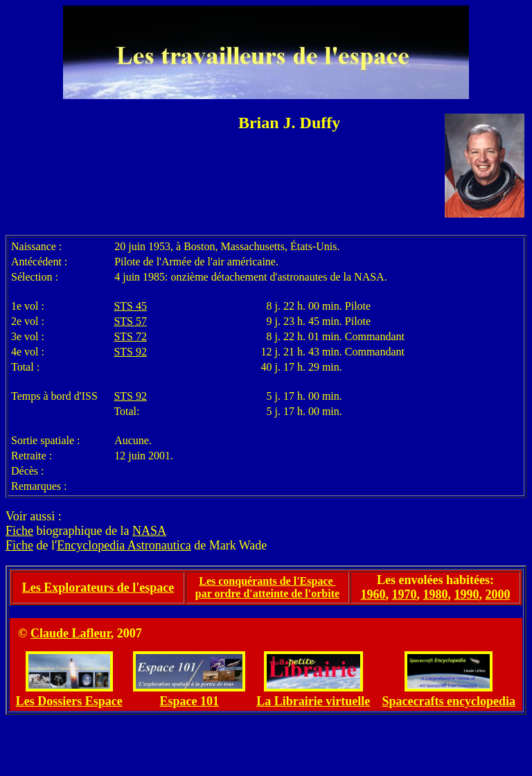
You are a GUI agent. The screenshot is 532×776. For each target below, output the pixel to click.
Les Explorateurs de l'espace (98, 588)
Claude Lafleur (71, 633)
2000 (498, 594)
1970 (405, 594)
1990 (467, 594)
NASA (149, 531)
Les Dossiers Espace (69, 701)
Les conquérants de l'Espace (267, 581)
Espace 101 (190, 701)
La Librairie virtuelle (313, 701)
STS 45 (130, 306)
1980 (436, 594)
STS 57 (130, 321)
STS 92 (130, 352)
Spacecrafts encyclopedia (448, 701)
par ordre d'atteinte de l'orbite (267, 593)
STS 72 (130, 336)
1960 (373, 594)
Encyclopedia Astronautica (124, 545)
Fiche (19, 531)
